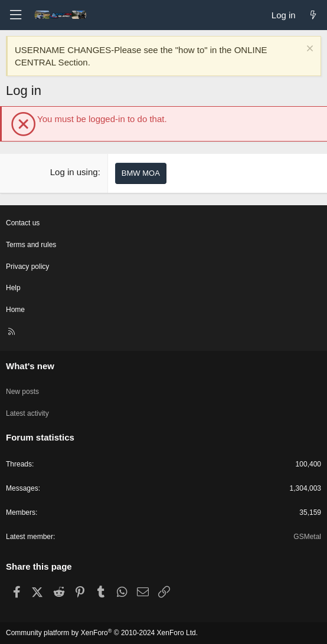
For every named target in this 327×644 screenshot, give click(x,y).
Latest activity (27, 413)
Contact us (23, 223)
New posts (22, 392)
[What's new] (313, 15)
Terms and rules (31, 245)
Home (15, 310)
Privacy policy (27, 267)
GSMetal (307, 537)
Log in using (74, 172)
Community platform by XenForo (102, 633)
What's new (30, 366)
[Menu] (15, 15)
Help (13, 288)
